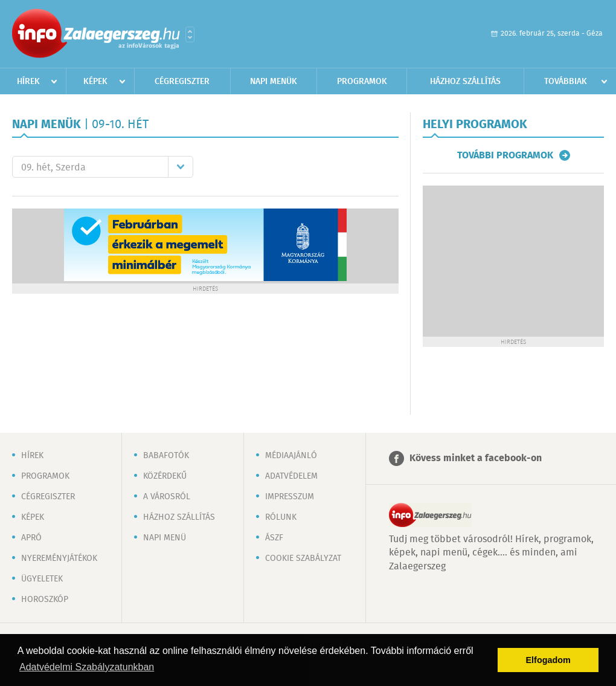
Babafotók (166, 456)
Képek (95, 82)
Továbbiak (566, 82)
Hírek (28, 82)
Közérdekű (165, 476)
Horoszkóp (45, 600)
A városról (167, 497)
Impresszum (290, 497)
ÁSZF (274, 538)
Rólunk (281, 517)
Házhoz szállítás (465, 82)
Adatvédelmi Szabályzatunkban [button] (87, 667)
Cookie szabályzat (303, 558)
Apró (31, 538)
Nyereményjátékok (59, 558)
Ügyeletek (42, 579)
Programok (362, 82)
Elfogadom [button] (548, 660)
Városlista (190, 34)
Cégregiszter (182, 82)
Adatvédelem (291, 476)
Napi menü (165, 538)
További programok (505, 155)
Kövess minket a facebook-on (476, 458)
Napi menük (274, 82)
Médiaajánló (291, 456)
